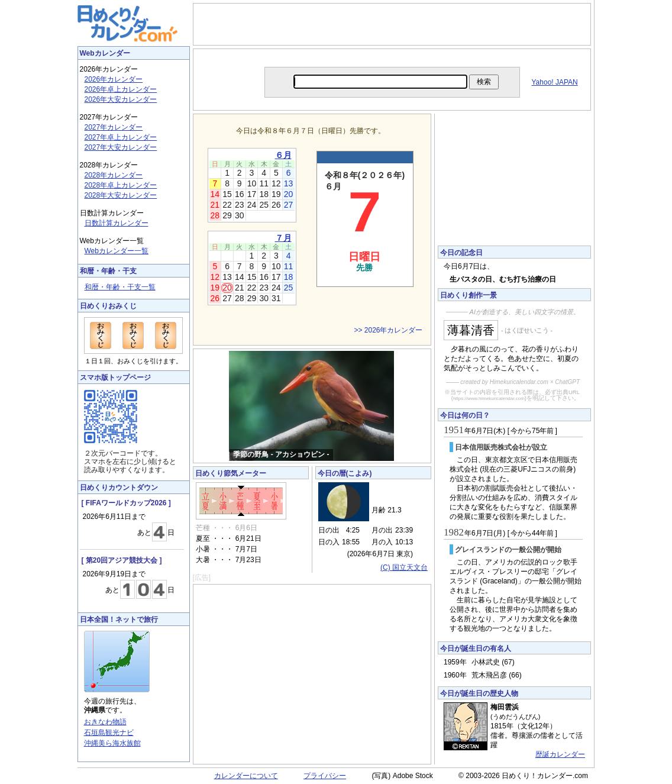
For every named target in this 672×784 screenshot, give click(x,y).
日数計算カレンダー (117, 223)
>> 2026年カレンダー (388, 330)
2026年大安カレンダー (121, 99)
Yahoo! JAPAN (555, 82)
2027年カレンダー (114, 127)
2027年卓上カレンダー (121, 137)
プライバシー (325, 776)
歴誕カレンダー (560, 754)
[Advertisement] (392, 24)
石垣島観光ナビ (109, 733)
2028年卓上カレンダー (121, 185)
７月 (283, 238)
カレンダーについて (246, 776)
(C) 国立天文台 (404, 567)
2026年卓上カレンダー (121, 89)
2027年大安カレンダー (121, 147)
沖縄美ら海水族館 (112, 743)
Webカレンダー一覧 (117, 251)
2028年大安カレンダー (121, 195)
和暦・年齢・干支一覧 (120, 287)
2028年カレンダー (114, 175)
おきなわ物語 (105, 722)
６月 (283, 155)
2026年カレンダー (114, 79)
